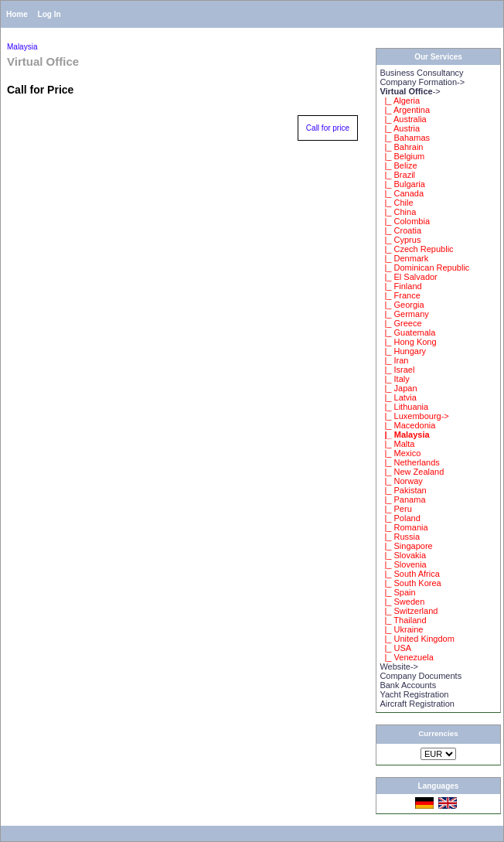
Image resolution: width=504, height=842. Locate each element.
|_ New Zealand (412, 472)
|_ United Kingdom (417, 639)
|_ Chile (396, 203)
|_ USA (395, 648)
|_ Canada (402, 193)
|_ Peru (395, 509)
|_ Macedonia (407, 425)
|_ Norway (401, 481)
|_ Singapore (406, 546)
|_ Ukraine (401, 629)
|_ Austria (400, 128)
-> (410, 91)
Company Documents (421, 676)
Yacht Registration (414, 694)
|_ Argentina (405, 110)
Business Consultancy (421, 73)
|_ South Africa (409, 574)
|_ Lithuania (404, 407)
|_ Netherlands (409, 462)
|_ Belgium (402, 156)
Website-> (399, 666)
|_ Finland (400, 286)
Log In (49, 14)
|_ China (398, 212)
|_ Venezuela (407, 657)
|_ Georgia (402, 305)
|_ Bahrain (401, 147)
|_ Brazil (397, 175)
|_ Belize (398, 165)
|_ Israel (397, 370)
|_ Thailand (403, 620)
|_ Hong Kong (408, 342)
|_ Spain (397, 592)
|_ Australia (403, 119)
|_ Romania (404, 527)
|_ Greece (400, 323)
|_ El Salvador (408, 277)
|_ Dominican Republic (424, 268)
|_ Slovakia (403, 555)
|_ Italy (394, 379)
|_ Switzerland (409, 611)
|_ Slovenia (403, 564)
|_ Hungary (403, 351)
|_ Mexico (400, 453)
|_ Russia (400, 537)
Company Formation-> (422, 82)
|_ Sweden (402, 602)
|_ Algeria (400, 101)
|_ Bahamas (405, 138)
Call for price (328, 128)
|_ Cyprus (400, 240)
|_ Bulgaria (402, 184)
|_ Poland (400, 518)
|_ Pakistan (403, 490)
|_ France (400, 295)
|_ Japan (398, 388)
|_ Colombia (405, 221)
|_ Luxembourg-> (414, 416)
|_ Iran (394, 360)
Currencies (438, 733)
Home (17, 14)
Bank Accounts (408, 685)
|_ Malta (397, 444)
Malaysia (22, 47)
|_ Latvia (398, 397)
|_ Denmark (404, 258)
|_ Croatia (400, 230)
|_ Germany (404, 314)
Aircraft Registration (417, 704)
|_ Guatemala (407, 332)
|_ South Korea (410, 583)
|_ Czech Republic (416, 249)
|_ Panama (402, 499)
